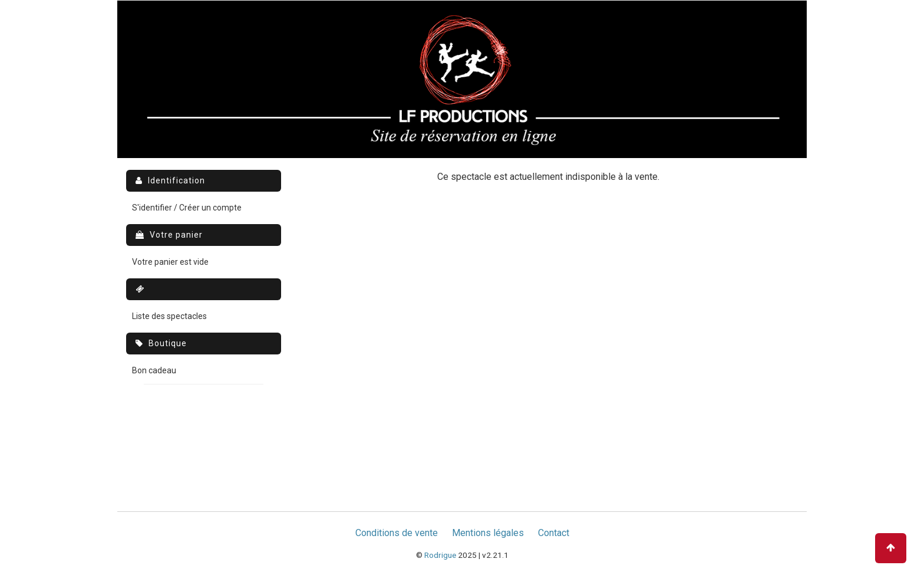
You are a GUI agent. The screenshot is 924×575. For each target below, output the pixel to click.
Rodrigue (440, 555)
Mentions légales (488, 533)
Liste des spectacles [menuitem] (169, 316)
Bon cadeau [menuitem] (154, 370)
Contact (554, 533)
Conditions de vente (397, 533)
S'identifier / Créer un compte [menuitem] (187, 208)
